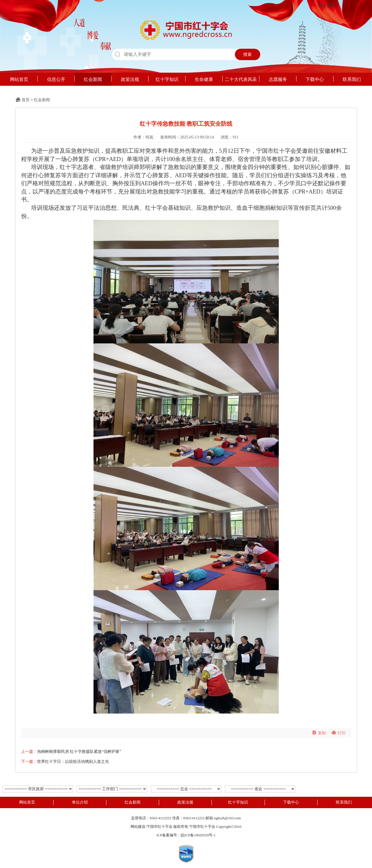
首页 (26, 100)
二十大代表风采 (241, 79)
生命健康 (204, 79)
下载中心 (315, 79)
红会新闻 (93, 79)
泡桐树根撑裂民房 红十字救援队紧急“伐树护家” (79, 752)
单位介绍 (80, 802)
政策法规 (130, 79)
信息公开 (56, 79)
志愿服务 (278, 79)
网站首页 (19, 79)
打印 (339, 733)
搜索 (247, 54)
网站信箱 (326, 6)
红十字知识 (167, 79)
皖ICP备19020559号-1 (198, 835)
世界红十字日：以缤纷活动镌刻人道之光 (73, 762)
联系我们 (352, 79)
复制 (319, 733)
